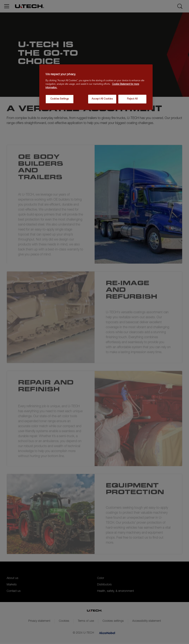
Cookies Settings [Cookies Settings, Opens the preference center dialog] (60, 99)
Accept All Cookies (102, 99)
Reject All (132, 99)
